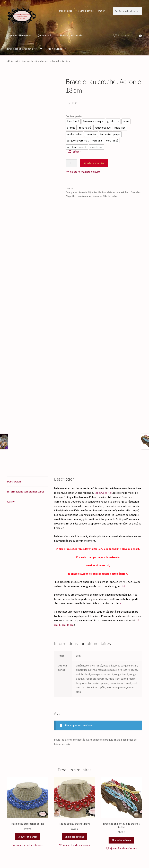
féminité (97, 196)
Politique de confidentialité (23, 848)
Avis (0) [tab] (11, 457)
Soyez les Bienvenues (19, 35)
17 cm (62, 581)
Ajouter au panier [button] (28, 792)
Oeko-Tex (136, 192)
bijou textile (27, 61)
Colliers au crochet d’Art (71, 35)
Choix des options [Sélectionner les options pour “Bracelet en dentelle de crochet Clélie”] (121, 796)
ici (123, 542)
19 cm (70, 581)
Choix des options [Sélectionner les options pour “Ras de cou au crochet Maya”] (74, 792)
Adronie (83, 192)
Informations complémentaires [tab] (26, 447)
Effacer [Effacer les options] (77, 152)
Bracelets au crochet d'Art (116, 192)
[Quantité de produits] (72, 163)
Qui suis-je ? (44, 35)
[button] (83, 172)
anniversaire (85, 196)
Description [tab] (14, 437)
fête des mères (111, 196)
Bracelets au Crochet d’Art (22, 49)
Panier (102, 11)
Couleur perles (74, 116)
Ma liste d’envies (85, 11)
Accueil (15, 61)
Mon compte (66, 11)
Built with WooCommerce (56, 848)
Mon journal (55, 49)
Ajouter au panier (94, 163)
